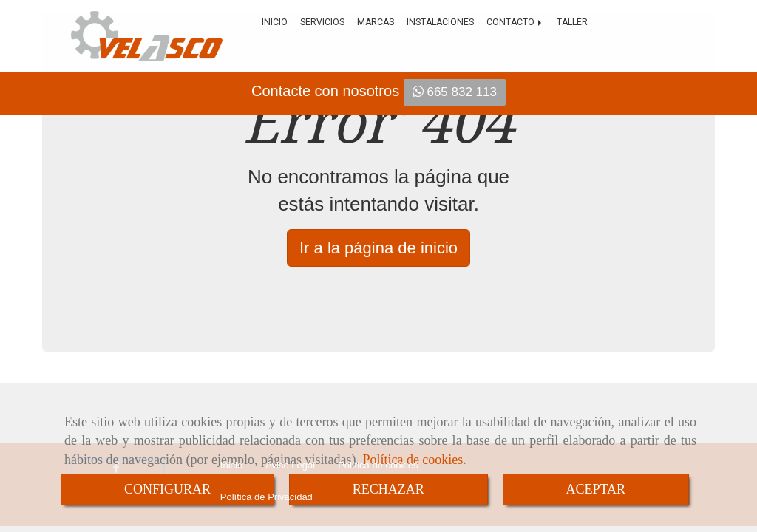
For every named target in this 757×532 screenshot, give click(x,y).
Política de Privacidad (267, 505)
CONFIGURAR (167, 489)
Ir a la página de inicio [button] (378, 248)
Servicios (322, 22)
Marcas (376, 22)
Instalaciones (440, 22)
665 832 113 (455, 92)
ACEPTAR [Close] (596, 489)
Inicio (275, 22)
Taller (572, 22)
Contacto (515, 22)
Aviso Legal (290, 465)
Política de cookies (378, 465)
